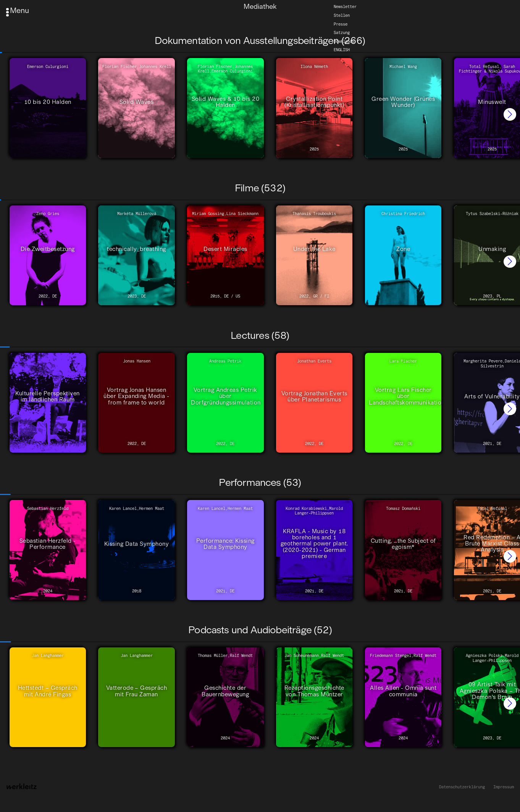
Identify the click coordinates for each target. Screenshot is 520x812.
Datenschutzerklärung (462, 787)
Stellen (342, 15)
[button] (510, 114)
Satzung (342, 33)
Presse (341, 24)
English (342, 50)
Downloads (344, 41)
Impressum (504, 787)
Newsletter (345, 7)
